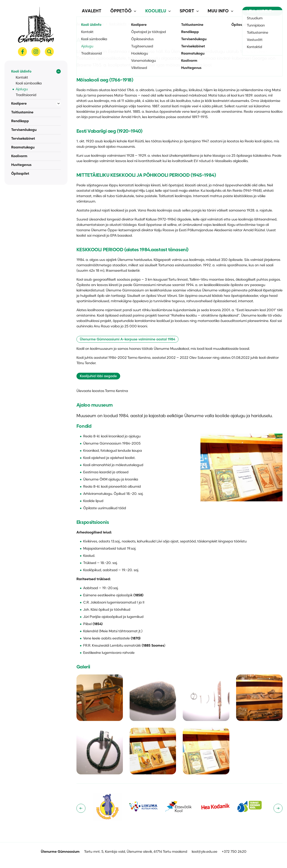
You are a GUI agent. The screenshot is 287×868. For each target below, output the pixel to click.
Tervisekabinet (23, 139)
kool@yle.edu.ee (204, 852)
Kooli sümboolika (29, 84)
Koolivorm (19, 156)
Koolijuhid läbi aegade (98, 376)
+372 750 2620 (234, 852)
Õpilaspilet (20, 174)
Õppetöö (121, 11)
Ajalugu (22, 89)
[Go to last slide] (81, 808)
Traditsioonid (26, 95)
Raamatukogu (23, 148)
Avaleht (92, 11)
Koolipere (19, 104)
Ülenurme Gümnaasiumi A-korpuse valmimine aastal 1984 (127, 339)
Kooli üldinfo (21, 72)
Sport (187, 11)
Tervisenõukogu (24, 130)
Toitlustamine (22, 112)
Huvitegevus (21, 165)
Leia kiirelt (260, 12)
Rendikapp (20, 121)
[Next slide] (278, 808)
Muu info (218, 11)
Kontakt (22, 78)
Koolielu (156, 11)
